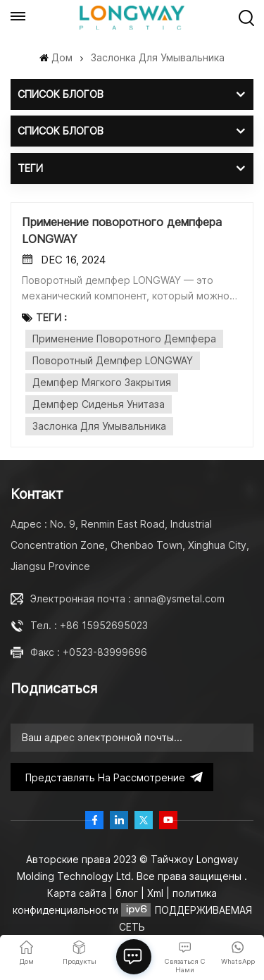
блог (128, 893)
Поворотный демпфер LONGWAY (113, 360)
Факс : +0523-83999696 (89, 652)
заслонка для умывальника (99, 426)
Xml (155, 893)
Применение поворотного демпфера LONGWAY (122, 230)
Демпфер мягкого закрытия (102, 382)
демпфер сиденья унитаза (99, 404)
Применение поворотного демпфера (124, 339)
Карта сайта (78, 893)
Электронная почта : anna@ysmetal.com (127, 598)
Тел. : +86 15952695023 (89, 625)
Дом (56, 57)
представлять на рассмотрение (112, 777)
